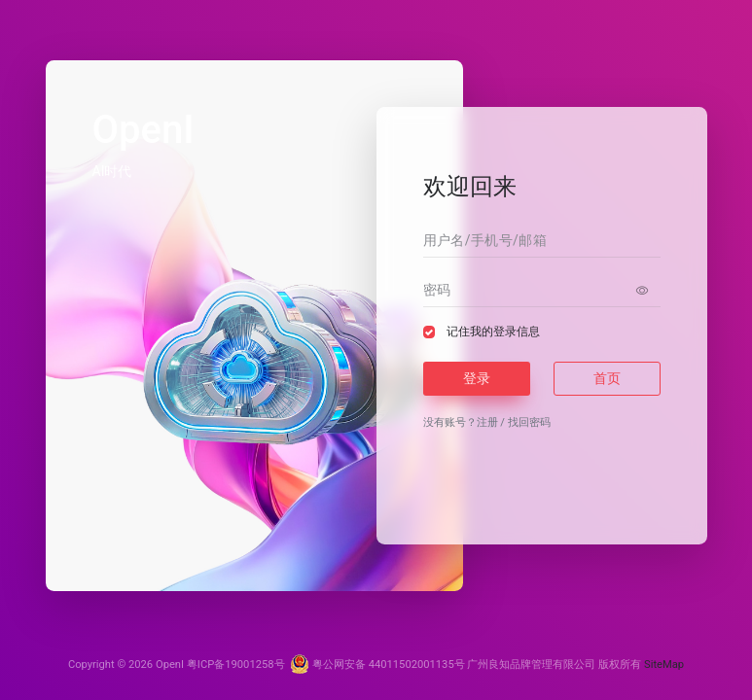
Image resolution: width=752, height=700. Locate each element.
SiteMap (664, 665)
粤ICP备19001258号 (236, 665)
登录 (477, 378)
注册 (487, 422)
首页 (607, 378)
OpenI (170, 665)
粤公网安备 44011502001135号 (377, 665)
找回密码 (529, 422)
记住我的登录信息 (493, 332)
